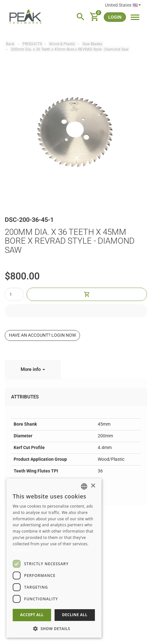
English (137, 5)
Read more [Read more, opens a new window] (23, 550)
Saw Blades (92, 44)
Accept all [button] (32, 615)
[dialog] (54, 558)
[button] (54, 628)
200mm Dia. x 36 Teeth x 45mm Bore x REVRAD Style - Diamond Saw (70, 49)
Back (10, 44)
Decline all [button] (75, 615)
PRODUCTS (32, 44)
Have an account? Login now (42, 335)
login (115, 17)
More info (33, 369)
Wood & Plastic (62, 44)
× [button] (93, 486)
